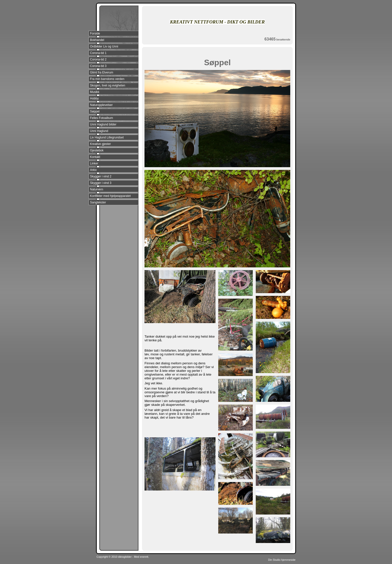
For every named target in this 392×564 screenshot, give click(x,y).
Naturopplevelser (101, 105)
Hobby (94, 98)
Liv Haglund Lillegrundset (107, 137)
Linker (94, 163)
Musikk (95, 92)
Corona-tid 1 (98, 53)
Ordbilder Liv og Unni (104, 46)
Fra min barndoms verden (107, 79)
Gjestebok (97, 150)
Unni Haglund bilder (103, 124)
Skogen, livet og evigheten (108, 85)
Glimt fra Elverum (102, 72)
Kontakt (95, 157)
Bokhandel (97, 40)
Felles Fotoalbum (101, 118)
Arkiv (93, 170)
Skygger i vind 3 (101, 183)
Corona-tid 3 (98, 66)
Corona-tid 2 (98, 59)
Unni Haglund (99, 131)
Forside (95, 33)
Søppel (95, 111)
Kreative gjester (100, 144)
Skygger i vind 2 (101, 176)
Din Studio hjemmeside (282, 560)
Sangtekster (98, 202)
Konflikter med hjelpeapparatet (110, 196)
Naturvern (97, 189)
